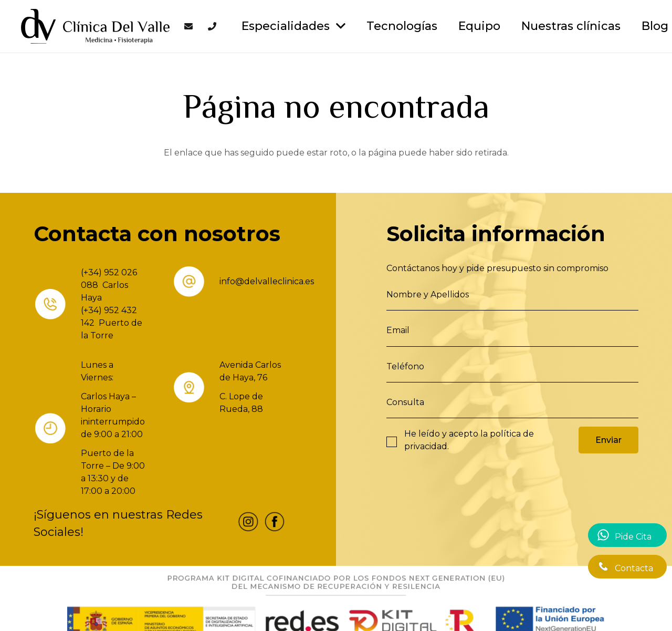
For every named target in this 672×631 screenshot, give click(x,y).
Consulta (405, 402)
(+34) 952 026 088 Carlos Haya (109, 285)
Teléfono (405, 366)
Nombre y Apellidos (428, 294)
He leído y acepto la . (469, 440)
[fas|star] (248, 524)
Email (398, 330)
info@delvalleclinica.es (267, 281)
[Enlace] (95, 26)
